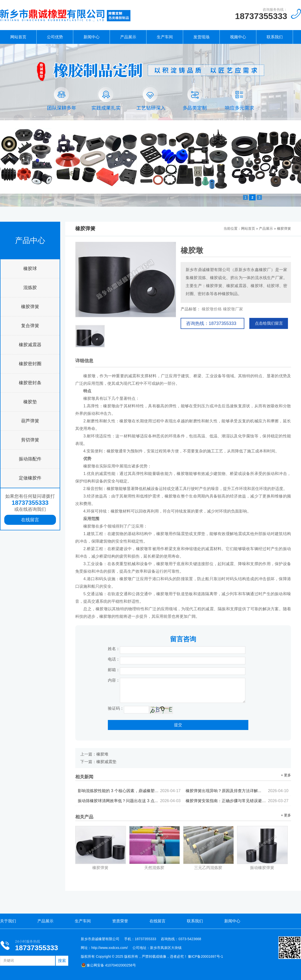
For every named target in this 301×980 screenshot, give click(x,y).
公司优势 (55, 37)
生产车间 (165, 37)
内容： (114, 680)
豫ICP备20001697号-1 (205, 956)
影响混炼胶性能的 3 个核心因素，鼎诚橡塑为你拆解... (129, 791)
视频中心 (238, 37)
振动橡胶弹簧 (262, 868)
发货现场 (201, 37)
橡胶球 (30, 269)
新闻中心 (92, 37)
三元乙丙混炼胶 (208, 868)
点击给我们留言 (269, 323)
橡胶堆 (102, 754)
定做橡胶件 (30, 478)
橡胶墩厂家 (233, 309)
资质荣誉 (120, 921)
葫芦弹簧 (30, 421)
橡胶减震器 (30, 345)
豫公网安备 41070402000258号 (109, 965)
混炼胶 (30, 288)
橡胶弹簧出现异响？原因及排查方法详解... (237, 791)
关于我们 (8, 921)
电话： (114, 659)
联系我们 (275, 37)
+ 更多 (286, 775)
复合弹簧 (30, 326)
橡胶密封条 (30, 383)
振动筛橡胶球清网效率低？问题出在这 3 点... (129, 801)
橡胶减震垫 (106, 762)
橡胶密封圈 (30, 364)
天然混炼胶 (154, 868)
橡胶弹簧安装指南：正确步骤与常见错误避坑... (237, 801)
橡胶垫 (30, 402)
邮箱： (114, 670)
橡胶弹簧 (30, 307)
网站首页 (18, 37)
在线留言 (30, 520)
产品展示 (128, 37)
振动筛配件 (30, 459)
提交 (178, 725)
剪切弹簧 (30, 440)
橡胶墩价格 (212, 309)
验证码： (116, 708)
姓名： (114, 649)
